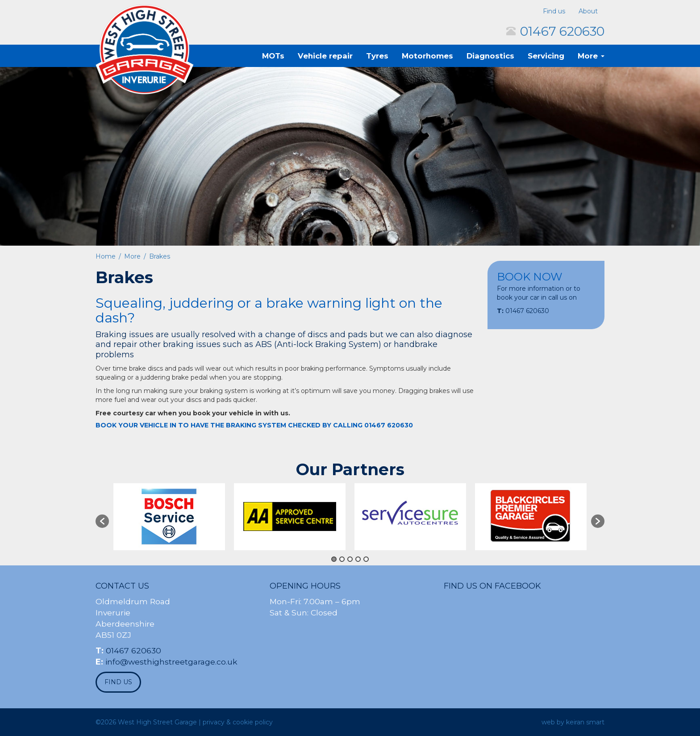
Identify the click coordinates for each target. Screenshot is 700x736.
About (588, 11)
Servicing (546, 56)
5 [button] (366, 559)
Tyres (377, 56)
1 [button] (334, 559)
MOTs (273, 56)
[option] (169, 517)
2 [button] (342, 559)
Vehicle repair (325, 56)
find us (118, 682)
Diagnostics (490, 56)
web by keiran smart (573, 722)
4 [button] (358, 559)
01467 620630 (562, 31)
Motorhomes (427, 56)
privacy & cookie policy (238, 722)
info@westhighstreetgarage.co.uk (171, 662)
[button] (102, 521)
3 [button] (350, 559)
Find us (554, 11)
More (591, 56)
